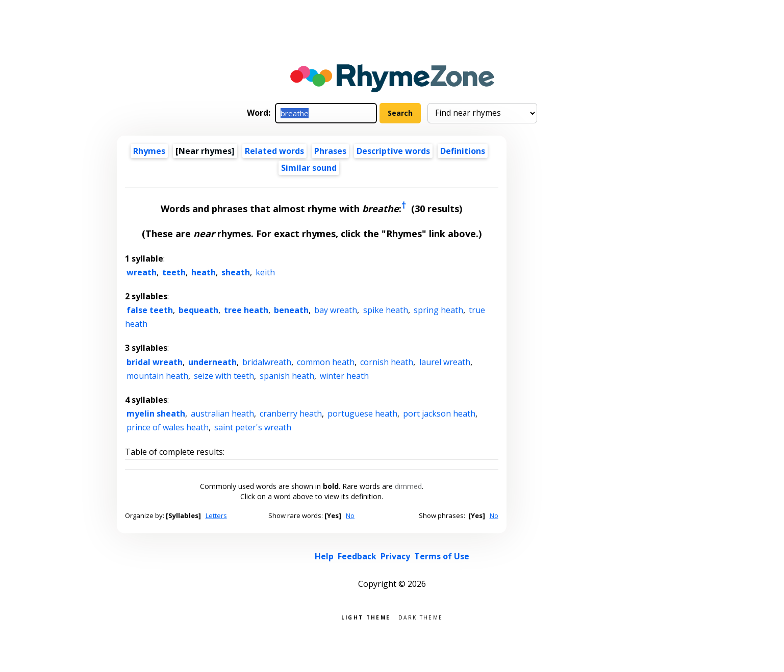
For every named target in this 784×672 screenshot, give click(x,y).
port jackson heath (439, 413)
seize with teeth (224, 376)
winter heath (344, 376)
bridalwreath (267, 362)
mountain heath (157, 376)
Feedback (357, 556)
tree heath (246, 310)
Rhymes (149, 151)
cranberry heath (291, 413)
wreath (142, 272)
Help (324, 556)
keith (265, 272)
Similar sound (309, 168)
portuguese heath (362, 413)
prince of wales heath (168, 427)
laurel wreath (445, 362)
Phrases (330, 151)
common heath (326, 362)
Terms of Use (442, 556)
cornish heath (387, 362)
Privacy (395, 556)
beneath (291, 310)
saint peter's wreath (253, 427)
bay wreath (336, 310)
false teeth (150, 310)
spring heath (438, 310)
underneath (212, 362)
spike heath (386, 310)
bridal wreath (155, 362)
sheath (236, 272)
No (350, 515)
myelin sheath (156, 413)
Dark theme (421, 617)
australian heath (222, 413)
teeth (174, 272)
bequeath (198, 310)
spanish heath (287, 376)
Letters (216, 515)
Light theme (366, 617)
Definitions (463, 151)
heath (204, 272)
